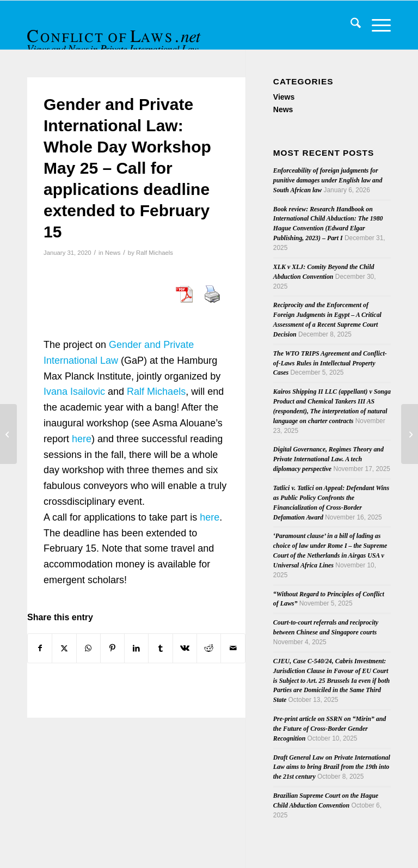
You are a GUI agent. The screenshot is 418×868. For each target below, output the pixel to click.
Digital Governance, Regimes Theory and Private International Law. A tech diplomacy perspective (328, 459)
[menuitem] (350, 25)
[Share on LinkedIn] (136, 648)
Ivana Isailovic (74, 392)
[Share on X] (64, 648)
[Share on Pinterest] (112, 648)
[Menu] (376, 25)
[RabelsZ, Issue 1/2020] (8, 434)
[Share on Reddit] (209, 648)
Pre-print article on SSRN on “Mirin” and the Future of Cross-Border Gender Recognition (330, 729)
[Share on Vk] (185, 648)
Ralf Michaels (155, 253)
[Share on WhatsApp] (88, 648)
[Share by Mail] (233, 648)
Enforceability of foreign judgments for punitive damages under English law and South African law (328, 180)
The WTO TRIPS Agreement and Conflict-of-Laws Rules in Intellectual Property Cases (330, 363)
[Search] (350, 25)
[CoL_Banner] (115, 35)
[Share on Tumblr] (160, 648)
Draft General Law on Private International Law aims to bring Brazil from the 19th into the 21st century (332, 767)
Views (284, 97)
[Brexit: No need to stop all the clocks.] (410, 434)
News (113, 253)
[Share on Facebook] (40, 648)
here (82, 439)
